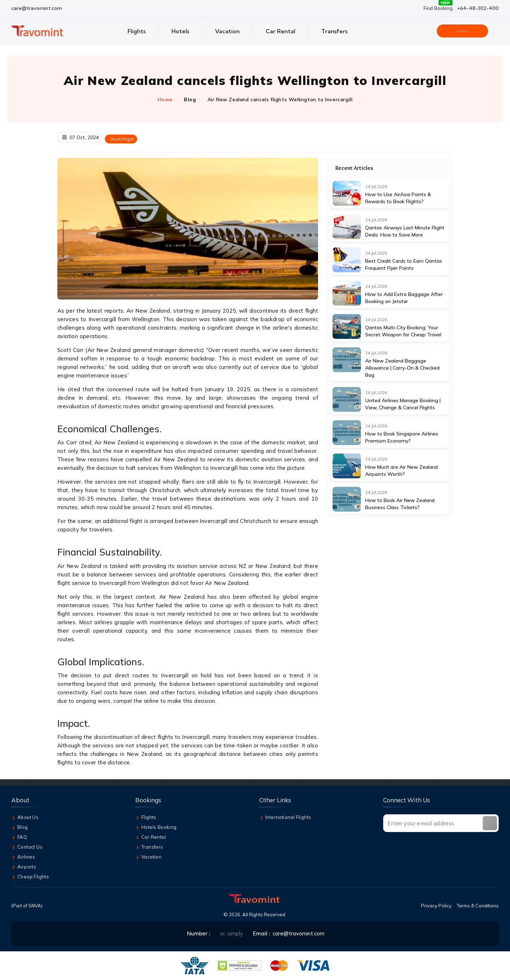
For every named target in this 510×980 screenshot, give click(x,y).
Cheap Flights (30, 877)
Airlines (23, 857)
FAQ (19, 838)
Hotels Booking (156, 828)
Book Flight (122, 139)
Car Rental (151, 838)
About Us (25, 818)
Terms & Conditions (478, 906)
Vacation (148, 857)
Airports (24, 867)
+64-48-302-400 (478, 8)
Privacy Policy (436, 906)
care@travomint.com (37, 8)
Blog (190, 99)
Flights (146, 818)
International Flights (285, 818)
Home (165, 99)
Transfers (149, 848)
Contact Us (27, 848)
